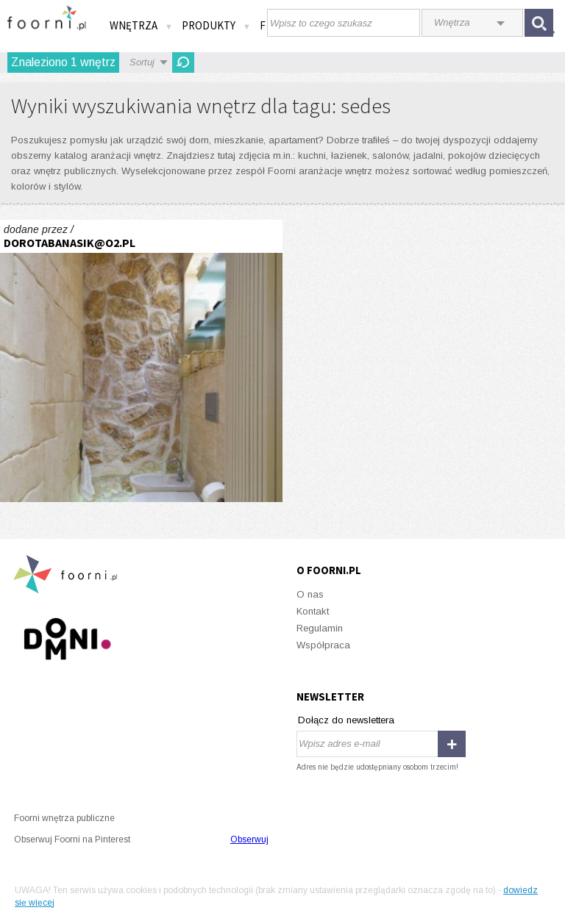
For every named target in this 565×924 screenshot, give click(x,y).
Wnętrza (141, 25)
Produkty (216, 25)
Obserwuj (249, 839)
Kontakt (313, 611)
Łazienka (141, 361)
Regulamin (320, 628)
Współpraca (323, 645)
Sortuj (142, 62)
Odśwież (183, 62)
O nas (310, 594)
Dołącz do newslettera (346, 720)
